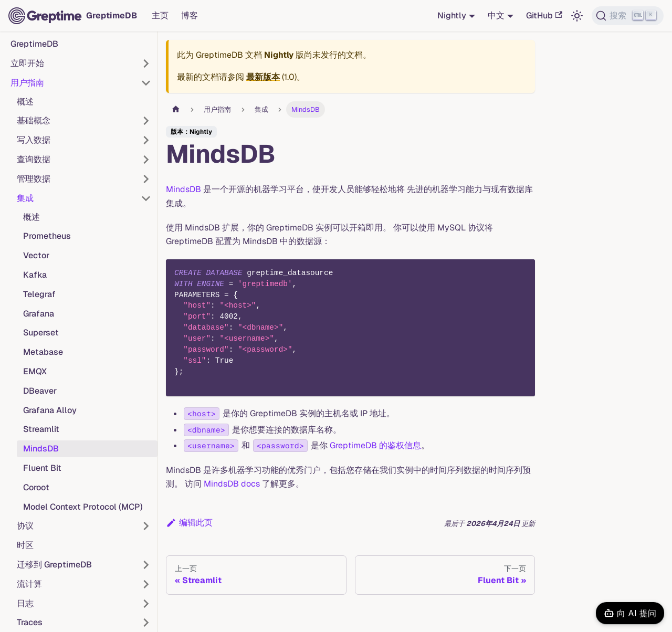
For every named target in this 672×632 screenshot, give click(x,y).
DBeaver (40, 391)
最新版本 (263, 77)
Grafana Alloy (50, 410)
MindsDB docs (232, 484)
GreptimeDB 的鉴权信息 (375, 445)
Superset (41, 333)
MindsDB (41, 449)
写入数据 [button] (34, 140)
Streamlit (41, 429)
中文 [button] (496, 15)
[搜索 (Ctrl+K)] (628, 16)
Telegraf (39, 294)
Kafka (35, 275)
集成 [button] (25, 198)
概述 (25, 102)
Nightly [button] (452, 15)
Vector (36, 255)
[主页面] (176, 109)
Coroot (36, 487)
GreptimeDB (34, 44)
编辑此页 (189, 523)
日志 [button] (25, 603)
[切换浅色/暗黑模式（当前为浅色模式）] (577, 16)
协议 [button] (25, 526)
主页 (160, 15)
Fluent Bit (42, 468)
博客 (190, 15)
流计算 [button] (29, 584)
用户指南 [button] (27, 83)
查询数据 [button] (34, 159)
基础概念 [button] (34, 120)
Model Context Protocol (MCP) (83, 507)
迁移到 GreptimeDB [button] (54, 565)
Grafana (39, 314)
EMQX (35, 371)
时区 (25, 545)
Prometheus (47, 236)
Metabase (43, 352)
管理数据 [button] (34, 179)
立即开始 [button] (27, 63)
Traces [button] (30, 622)
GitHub (544, 15)
